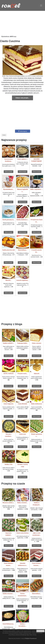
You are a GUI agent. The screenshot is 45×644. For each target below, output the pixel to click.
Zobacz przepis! (9, 172)
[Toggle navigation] (41, 5)
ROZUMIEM (40, 631)
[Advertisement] (22, 23)
